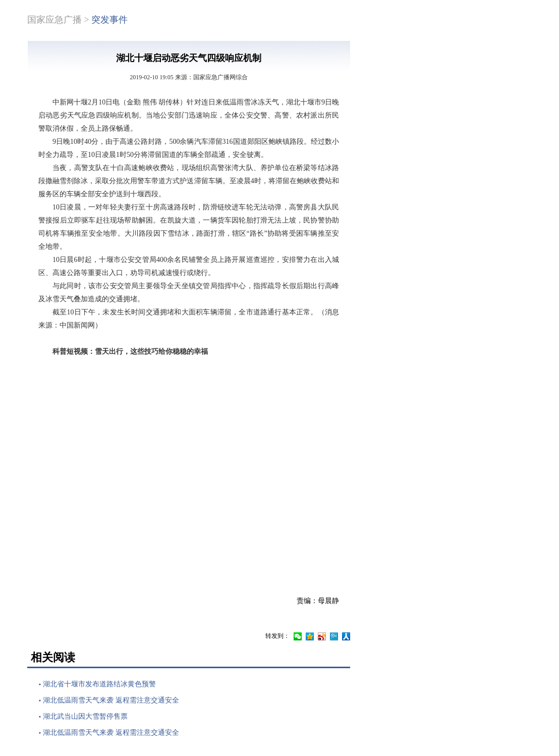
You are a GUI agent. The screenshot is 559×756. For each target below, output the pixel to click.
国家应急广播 (54, 20)
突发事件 (109, 20)
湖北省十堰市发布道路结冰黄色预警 (99, 684)
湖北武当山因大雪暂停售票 (85, 716)
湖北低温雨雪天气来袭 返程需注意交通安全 (111, 700)
